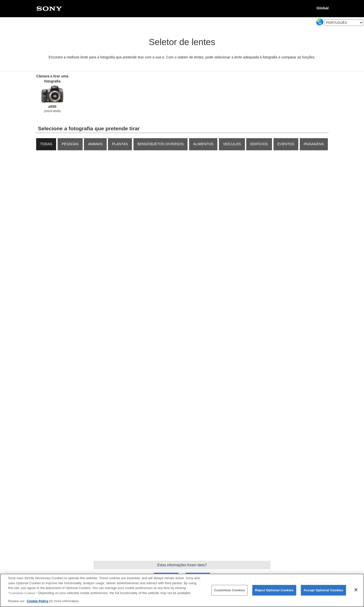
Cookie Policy (38, 602)
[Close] (356, 590)
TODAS (46, 144)
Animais (95, 144)
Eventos (286, 144)
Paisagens (314, 144)
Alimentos (203, 144)
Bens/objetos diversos (160, 144)
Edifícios (259, 144)
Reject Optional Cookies (274, 590)
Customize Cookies (230, 590)
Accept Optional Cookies (323, 590)
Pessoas (70, 144)
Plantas (120, 144)
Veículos (232, 144)
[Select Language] (344, 23)
